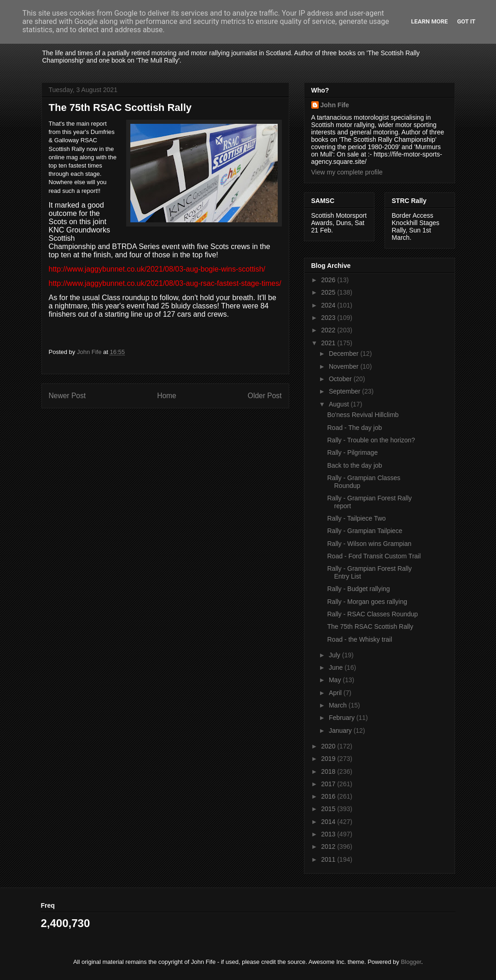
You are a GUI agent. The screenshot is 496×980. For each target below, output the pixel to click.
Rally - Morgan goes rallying (367, 602)
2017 (329, 784)
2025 (329, 292)
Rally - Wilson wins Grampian (369, 544)
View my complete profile (347, 172)
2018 (329, 771)
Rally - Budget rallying (358, 589)
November (344, 366)
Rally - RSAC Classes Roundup (372, 614)
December (344, 354)
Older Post (265, 396)
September (345, 391)
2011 (329, 859)
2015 (329, 809)
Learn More (430, 21)
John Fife (335, 105)
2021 (329, 343)
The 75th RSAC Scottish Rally (370, 626)
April (336, 693)
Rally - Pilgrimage (352, 452)
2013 (329, 834)
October (341, 379)
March (339, 705)
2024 (329, 305)
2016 (329, 796)
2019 (329, 759)
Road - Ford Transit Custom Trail (374, 556)
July (336, 655)
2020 (329, 746)
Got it (466, 21)
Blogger (411, 962)
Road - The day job (354, 428)
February (343, 718)
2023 (329, 318)
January (341, 731)
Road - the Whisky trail (359, 639)
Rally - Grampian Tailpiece (365, 531)
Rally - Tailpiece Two (356, 518)
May (336, 680)
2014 (329, 822)
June (337, 667)
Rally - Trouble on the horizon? (371, 440)
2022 (329, 330)
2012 (329, 847)
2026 (329, 280)
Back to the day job (354, 465)
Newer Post (67, 396)
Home (167, 396)
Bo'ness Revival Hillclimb (363, 415)
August (340, 404)
